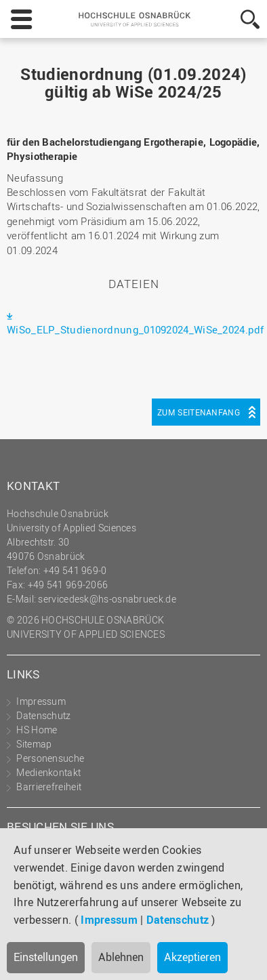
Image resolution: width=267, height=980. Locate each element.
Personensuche (50, 758)
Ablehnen (121, 957)
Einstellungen (46, 957)
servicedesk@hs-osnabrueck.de (107, 599)
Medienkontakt (48, 772)
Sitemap (34, 744)
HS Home (37, 730)
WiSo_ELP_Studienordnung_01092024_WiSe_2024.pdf (136, 329)
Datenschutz (178, 920)
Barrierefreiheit (49, 787)
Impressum (109, 920)
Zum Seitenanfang (199, 412)
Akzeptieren (192, 957)
